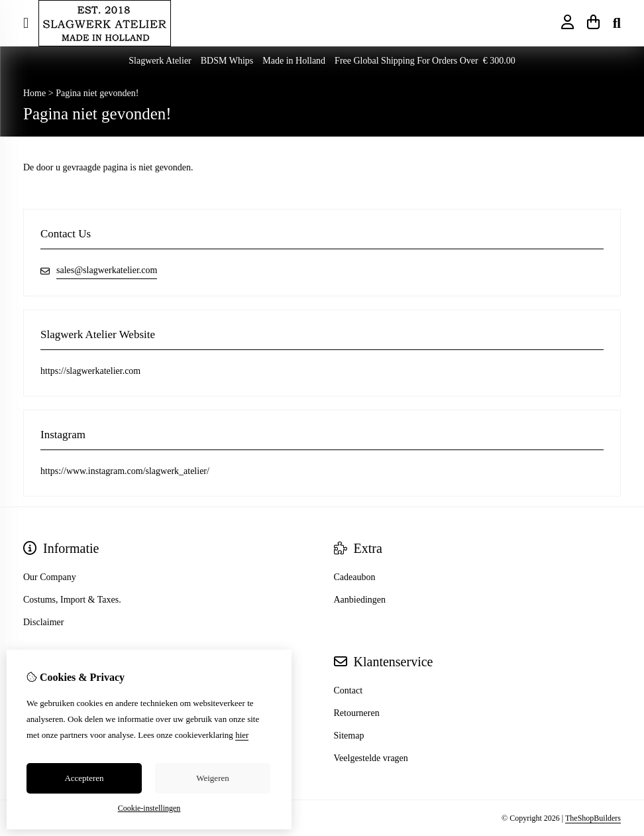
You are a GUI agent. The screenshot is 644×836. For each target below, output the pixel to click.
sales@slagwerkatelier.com (107, 270)
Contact (349, 690)
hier (242, 735)
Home (34, 93)
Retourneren (357, 713)
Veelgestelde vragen (371, 758)
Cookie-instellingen (149, 808)
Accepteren (84, 778)
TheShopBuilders (593, 818)
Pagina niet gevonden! (97, 93)
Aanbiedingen (360, 600)
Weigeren (212, 778)
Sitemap (349, 736)
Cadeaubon (355, 577)
